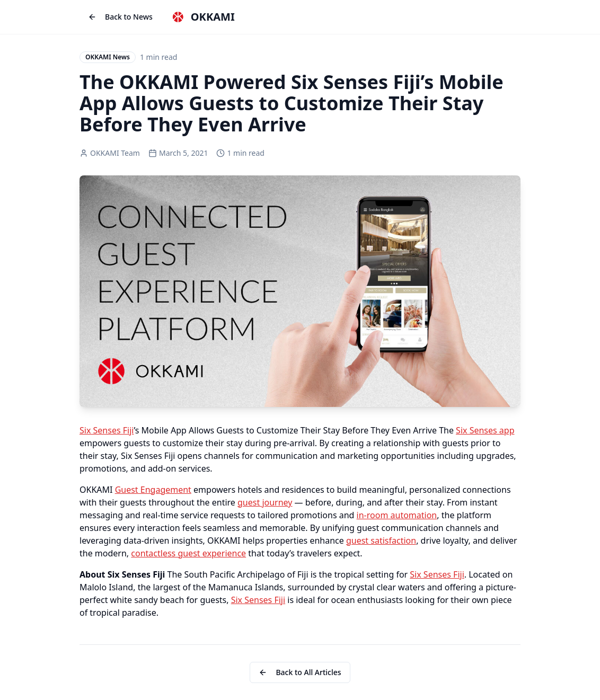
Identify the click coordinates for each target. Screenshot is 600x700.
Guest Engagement (153, 490)
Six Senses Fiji (107, 430)
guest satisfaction (381, 540)
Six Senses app (485, 430)
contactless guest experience (188, 553)
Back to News (120, 17)
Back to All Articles (300, 672)
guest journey (265, 502)
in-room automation (397, 515)
